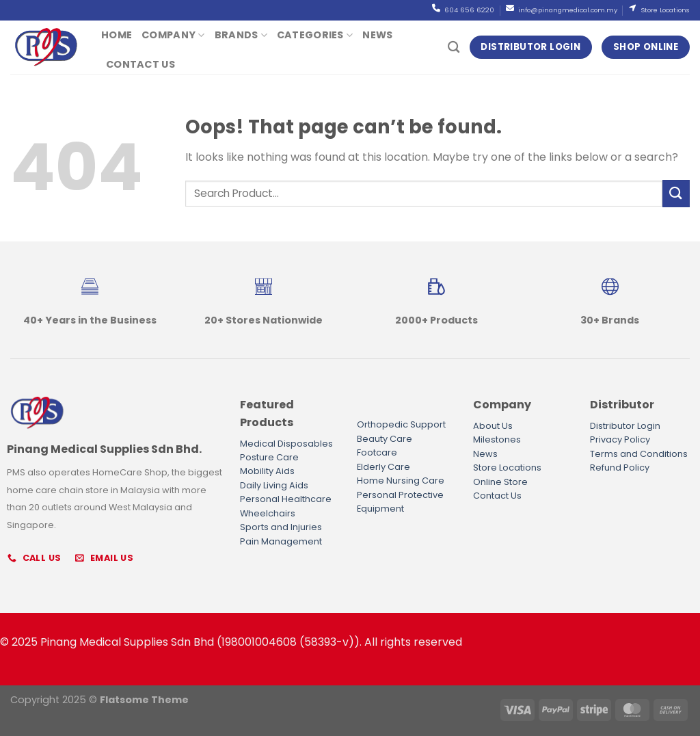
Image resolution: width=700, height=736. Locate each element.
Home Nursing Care (401, 481)
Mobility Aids (267, 471)
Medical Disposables (286, 444)
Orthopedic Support (401, 424)
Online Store (500, 482)
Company (173, 35)
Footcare (377, 452)
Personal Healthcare (286, 499)
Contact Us (140, 64)
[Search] (454, 48)
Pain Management (281, 541)
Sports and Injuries (281, 527)
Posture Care (269, 457)
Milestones (497, 439)
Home (117, 35)
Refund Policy (620, 468)
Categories (315, 35)
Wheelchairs (268, 513)
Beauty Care (385, 439)
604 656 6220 (468, 10)
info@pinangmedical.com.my (568, 10)
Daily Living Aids (274, 485)
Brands (241, 35)
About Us (493, 426)
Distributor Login (625, 426)
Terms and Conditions (639, 454)
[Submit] (676, 193)
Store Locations (664, 10)
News (377, 35)
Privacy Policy (620, 439)
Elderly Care (383, 467)
